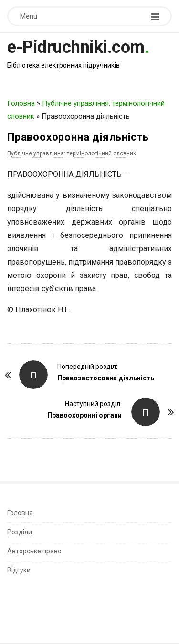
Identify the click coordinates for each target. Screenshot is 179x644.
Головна (21, 103)
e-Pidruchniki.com (76, 47)
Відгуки (19, 570)
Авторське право (34, 551)
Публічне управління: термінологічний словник (72, 153)
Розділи (20, 532)
